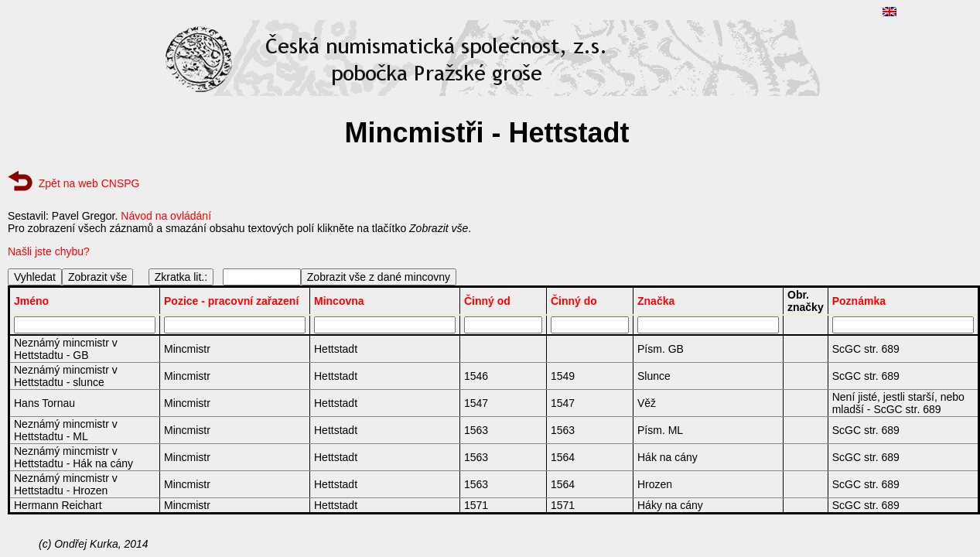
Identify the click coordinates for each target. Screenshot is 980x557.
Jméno (31, 301)
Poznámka (859, 301)
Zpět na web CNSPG (89, 183)
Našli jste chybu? (49, 251)
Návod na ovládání (166, 216)
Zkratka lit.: (181, 277)
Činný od (487, 301)
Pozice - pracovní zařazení (231, 301)
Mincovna (339, 301)
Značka (656, 301)
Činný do (574, 301)
